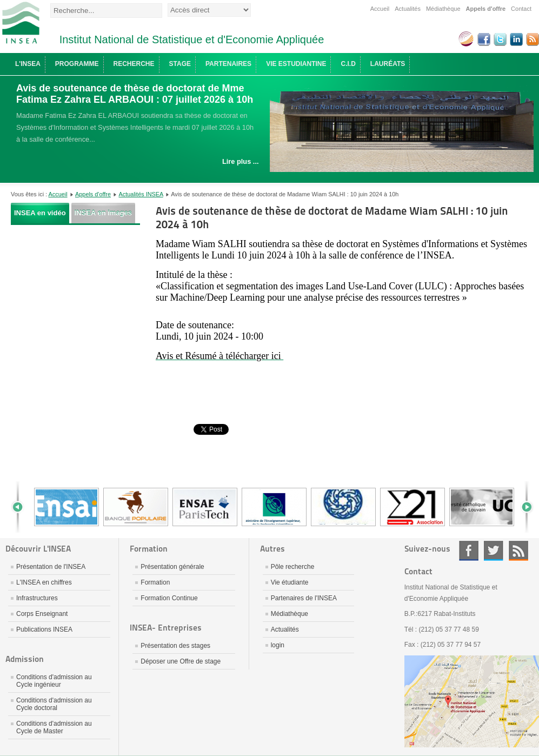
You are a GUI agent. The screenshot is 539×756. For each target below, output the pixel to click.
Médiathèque (443, 9)
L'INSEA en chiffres (44, 582)
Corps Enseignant (42, 614)
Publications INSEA (44, 629)
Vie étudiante (290, 582)
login (278, 645)
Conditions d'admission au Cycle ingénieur (54, 681)
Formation (155, 582)
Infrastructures (37, 598)
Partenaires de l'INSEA (304, 598)
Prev (22, 507)
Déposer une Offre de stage (181, 661)
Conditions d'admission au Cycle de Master (54, 727)
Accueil (380, 9)
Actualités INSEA (141, 194)
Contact (521, 9)
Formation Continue (169, 598)
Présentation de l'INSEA (51, 567)
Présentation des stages (175, 646)
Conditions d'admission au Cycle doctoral (54, 704)
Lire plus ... (241, 161)
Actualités (408, 9)
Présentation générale (172, 567)
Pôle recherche (293, 567)
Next (523, 507)
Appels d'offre (486, 9)
